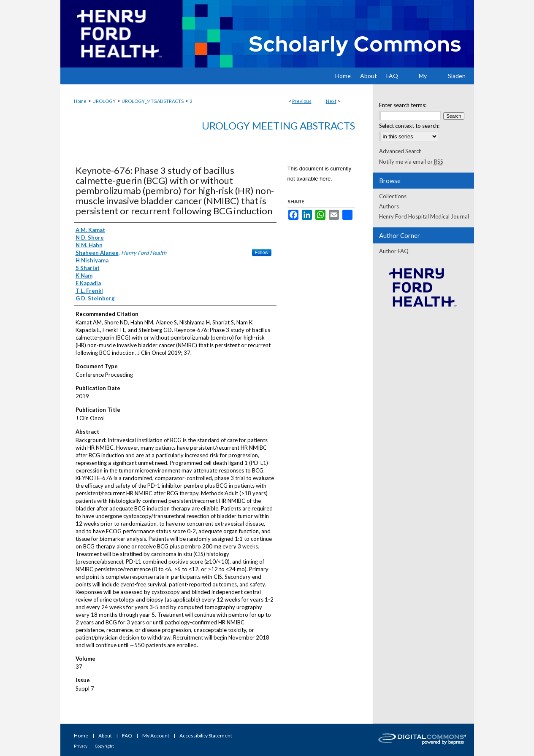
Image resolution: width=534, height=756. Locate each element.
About (105, 736)
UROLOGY (104, 101)
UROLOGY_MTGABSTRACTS (153, 101)
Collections (393, 196)
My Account (156, 736)
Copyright (104, 746)
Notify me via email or (411, 162)
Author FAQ (394, 251)
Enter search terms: (403, 105)
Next (331, 101)
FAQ (127, 736)
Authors (389, 206)
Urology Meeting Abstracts (278, 126)
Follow (262, 252)
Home (80, 101)
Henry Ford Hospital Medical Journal (424, 216)
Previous (302, 101)
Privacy (81, 746)
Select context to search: (409, 126)
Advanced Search (400, 151)
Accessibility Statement (206, 736)
